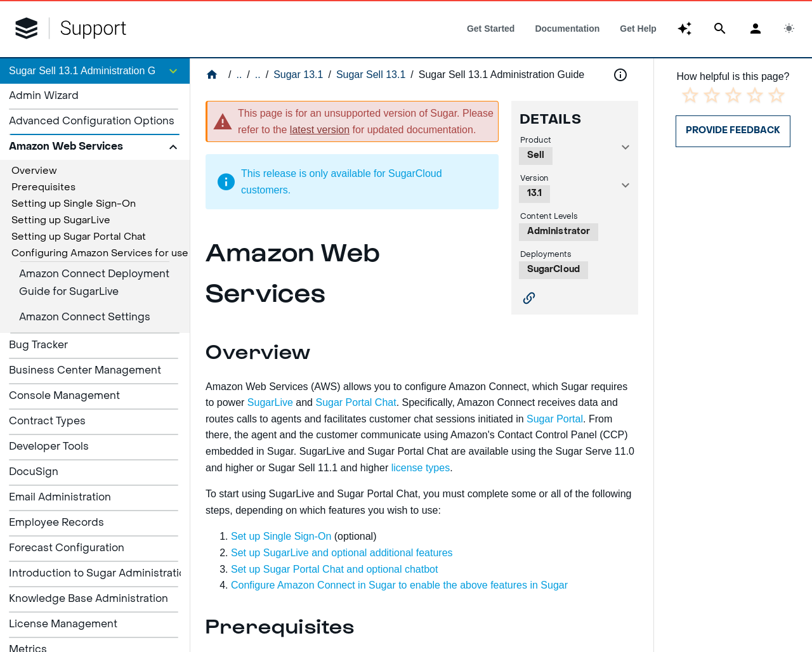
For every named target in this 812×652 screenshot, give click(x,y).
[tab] (491, 29)
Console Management (64, 396)
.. (239, 75)
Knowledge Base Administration (88, 599)
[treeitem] (95, 171)
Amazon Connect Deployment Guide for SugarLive (94, 284)
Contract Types (47, 422)
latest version (320, 130)
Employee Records (56, 523)
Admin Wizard (44, 96)
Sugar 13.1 (298, 75)
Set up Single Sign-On (281, 536)
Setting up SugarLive (61, 221)
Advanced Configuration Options (92, 122)
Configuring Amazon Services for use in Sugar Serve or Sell (152, 254)
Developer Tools (49, 447)
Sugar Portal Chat (356, 402)
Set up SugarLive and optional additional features (342, 553)
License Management (63, 625)
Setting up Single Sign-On (74, 204)
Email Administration (60, 498)
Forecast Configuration (67, 549)
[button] (95, 71)
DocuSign (34, 473)
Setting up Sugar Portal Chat (79, 237)
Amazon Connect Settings (85, 318)
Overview (34, 171)
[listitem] (95, 96)
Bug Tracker (38, 346)
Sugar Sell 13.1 (371, 75)
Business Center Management (85, 371)
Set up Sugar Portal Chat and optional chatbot (336, 569)
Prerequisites (43, 188)
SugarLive (269, 402)
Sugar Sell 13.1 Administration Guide (501, 75)
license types (421, 468)
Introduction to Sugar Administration (100, 574)
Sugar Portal (555, 419)
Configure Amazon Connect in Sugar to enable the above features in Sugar (399, 585)
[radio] (690, 95)
